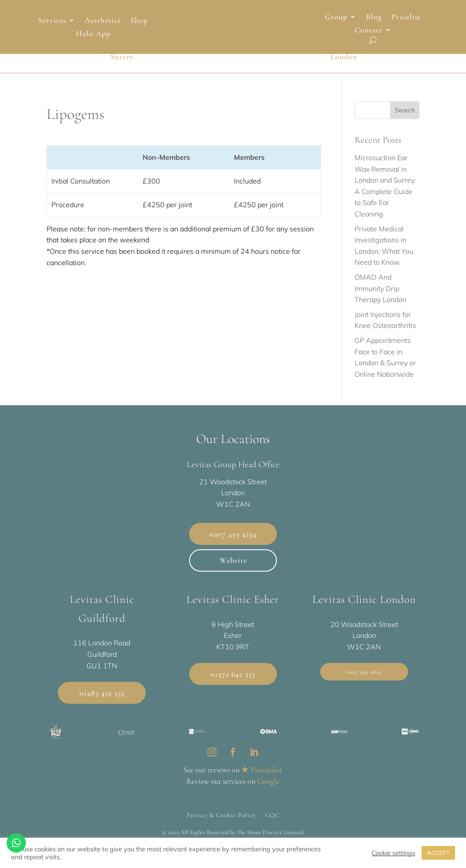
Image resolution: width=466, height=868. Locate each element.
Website (233, 565)
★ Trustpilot (262, 774)
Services (52, 21)
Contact (369, 31)
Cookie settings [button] (393, 853)
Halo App (93, 34)
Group (336, 18)
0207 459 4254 (233, 538)
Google (268, 785)
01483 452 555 (102, 697)
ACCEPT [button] (438, 853)
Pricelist (406, 18)
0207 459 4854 (364, 676)
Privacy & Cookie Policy (221, 819)
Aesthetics (103, 21)
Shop (139, 21)
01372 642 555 (233, 678)
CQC (272, 819)
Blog (374, 18)
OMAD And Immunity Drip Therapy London (380, 292)
